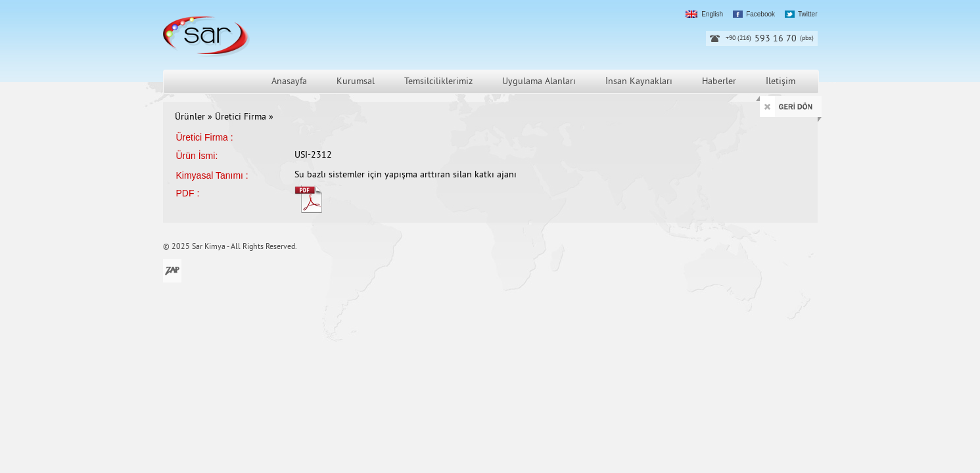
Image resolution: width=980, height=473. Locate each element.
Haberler (719, 82)
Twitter (807, 14)
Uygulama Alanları (539, 82)
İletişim (781, 82)
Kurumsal (356, 82)
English (712, 14)
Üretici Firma (242, 117)
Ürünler (190, 117)
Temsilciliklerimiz (438, 82)
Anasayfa (289, 82)
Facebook (760, 14)
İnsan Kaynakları (639, 82)
